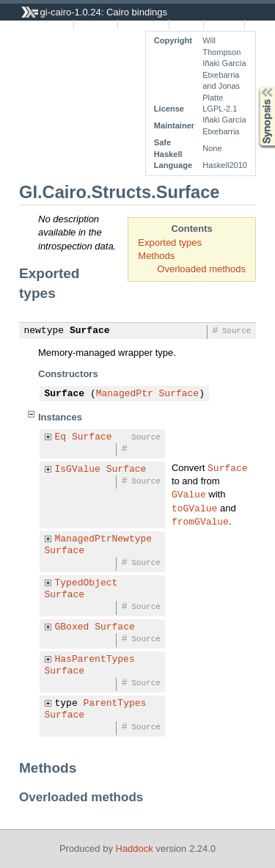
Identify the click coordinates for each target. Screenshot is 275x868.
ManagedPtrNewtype (104, 539)
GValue (189, 494)
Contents (224, 24)
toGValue (194, 508)
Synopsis (255, 87)
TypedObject (87, 583)
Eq (61, 437)
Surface (90, 331)
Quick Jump (143, 24)
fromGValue (200, 521)
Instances (96, 24)
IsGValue (78, 470)
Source (187, 24)
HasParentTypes (95, 660)
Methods (156, 256)
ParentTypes (115, 704)
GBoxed (72, 627)
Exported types (170, 242)
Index (259, 24)
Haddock (135, 849)
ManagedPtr (125, 394)
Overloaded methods (201, 269)
